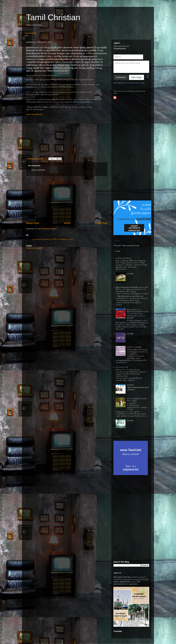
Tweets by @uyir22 (34, 248)
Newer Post (33, 223)
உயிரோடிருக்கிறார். (124, 258)
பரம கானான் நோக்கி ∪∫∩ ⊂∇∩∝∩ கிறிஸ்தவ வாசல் (52, 239)
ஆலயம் (117, 573)
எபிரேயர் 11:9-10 (134, 347)
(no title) (130, 274)
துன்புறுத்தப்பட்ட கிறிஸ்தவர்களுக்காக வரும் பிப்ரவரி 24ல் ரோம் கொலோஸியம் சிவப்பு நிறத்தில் (138, 314)
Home (67, 223)
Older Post (101, 223)
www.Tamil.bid (30, 33)
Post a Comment (38, 170)
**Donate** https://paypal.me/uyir (126, 246)
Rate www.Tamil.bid (121, 46)
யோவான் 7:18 (122, 367)
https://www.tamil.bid (34, 114)
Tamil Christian (53, 17)
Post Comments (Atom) (46, 229)
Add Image (136, 77)
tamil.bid (130, 385)
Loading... (117, 240)
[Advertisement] (67, 199)
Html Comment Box (131, 83)
